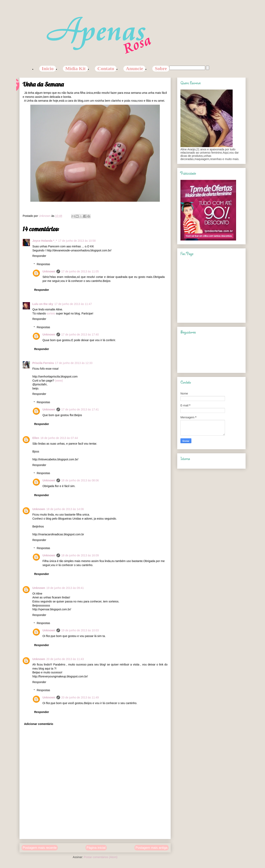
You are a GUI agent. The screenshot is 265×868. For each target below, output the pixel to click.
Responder (39, 256)
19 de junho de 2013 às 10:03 (80, 630)
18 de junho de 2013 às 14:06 (65, 509)
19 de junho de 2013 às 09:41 (65, 588)
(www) (59, 381)
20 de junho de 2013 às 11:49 (80, 697)
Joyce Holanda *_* (45, 241)
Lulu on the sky (43, 304)
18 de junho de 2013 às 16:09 (80, 555)
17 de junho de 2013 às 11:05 (80, 271)
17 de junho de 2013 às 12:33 (74, 363)
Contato (106, 69)
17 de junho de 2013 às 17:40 (80, 334)
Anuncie (134, 69)
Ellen (36, 438)
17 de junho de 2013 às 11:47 (73, 304)
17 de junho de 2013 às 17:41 (80, 409)
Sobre (161, 69)
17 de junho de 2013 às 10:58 (77, 241)
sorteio (51, 313)
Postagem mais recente (40, 848)
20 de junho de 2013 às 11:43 (65, 659)
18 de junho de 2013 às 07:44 (59, 438)
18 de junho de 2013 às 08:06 (80, 480)
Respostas (43, 264)
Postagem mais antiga (152, 848)
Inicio (48, 69)
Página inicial (96, 848)
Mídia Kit (76, 69)
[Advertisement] (95, 830)
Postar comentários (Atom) (101, 857)
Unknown (49, 271)
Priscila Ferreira (43, 363)
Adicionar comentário (39, 724)
